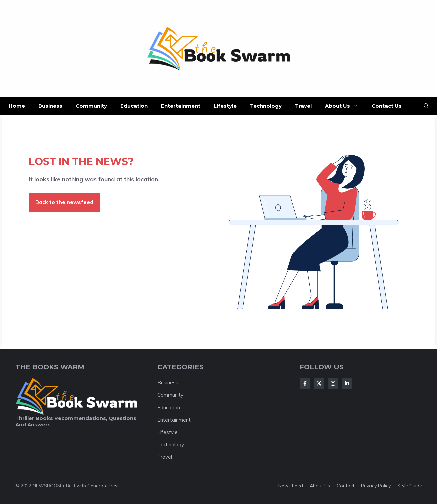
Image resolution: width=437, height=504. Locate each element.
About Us (345, 106)
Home (17, 106)
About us (320, 486)
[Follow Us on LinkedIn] (347, 383)
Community (91, 106)
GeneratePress (103, 486)
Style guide (410, 486)
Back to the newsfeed (64, 202)
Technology (266, 106)
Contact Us (387, 106)
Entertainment (181, 106)
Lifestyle (225, 106)
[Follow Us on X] (319, 383)
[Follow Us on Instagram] (333, 383)
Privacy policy (376, 486)
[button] (426, 106)
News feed (291, 486)
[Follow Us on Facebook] (305, 383)
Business (50, 106)
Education (134, 106)
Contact (345, 486)
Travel (303, 106)
